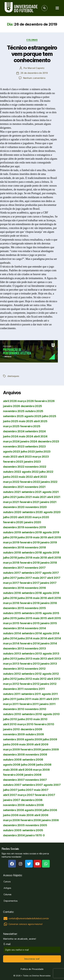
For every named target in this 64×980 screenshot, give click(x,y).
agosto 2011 (50, 694)
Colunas (32, 40)
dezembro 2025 (31, 406)
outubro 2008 (12, 760)
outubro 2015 (12, 613)
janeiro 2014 (49, 643)
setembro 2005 (33, 830)
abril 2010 (10, 724)
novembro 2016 (35, 588)
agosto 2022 (30, 472)
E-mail (8, 944)
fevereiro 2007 (45, 795)
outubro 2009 (35, 734)
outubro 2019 (12, 532)
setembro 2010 (32, 714)
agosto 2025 (33, 416)
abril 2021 (54, 497)
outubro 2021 (12, 492)
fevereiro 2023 (13, 462)
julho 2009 (50, 739)
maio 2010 (40, 719)
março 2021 (11, 502)
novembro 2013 (35, 648)
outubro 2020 (12, 512)
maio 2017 (40, 578)
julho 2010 (10, 719)
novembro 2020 (36, 507)
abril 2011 (53, 699)
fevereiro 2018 (30, 563)
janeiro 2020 (33, 522)
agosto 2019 (51, 532)
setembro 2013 (32, 654)
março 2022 (11, 482)
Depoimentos (11, 901)
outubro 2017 (12, 573)
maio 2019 (40, 537)
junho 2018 (25, 558)
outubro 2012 (12, 674)
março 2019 (11, 542)
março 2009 (11, 749)
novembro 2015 (35, 608)
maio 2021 (40, 497)
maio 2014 (40, 638)
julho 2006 (50, 810)
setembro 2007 (33, 785)
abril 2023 (25, 457)
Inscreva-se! (32, 959)
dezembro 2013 (14, 648)
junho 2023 (43, 452)
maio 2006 (26, 815)
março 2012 (11, 684)
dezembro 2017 (14, 568)
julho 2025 (49, 416)
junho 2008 (44, 765)
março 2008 (41, 770)
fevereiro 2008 (13, 775)
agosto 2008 (12, 765)
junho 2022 (10, 477)
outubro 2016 (12, 593)
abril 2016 (54, 598)
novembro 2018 (35, 547)
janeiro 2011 (47, 704)
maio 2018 (40, 558)
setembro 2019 (32, 532)
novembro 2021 (35, 487)
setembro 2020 (33, 512)
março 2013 (11, 664)
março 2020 (41, 517)
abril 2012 (54, 679)
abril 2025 (40, 421)
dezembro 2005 (14, 825)
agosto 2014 (51, 633)
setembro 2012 (32, 674)
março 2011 (11, 704)
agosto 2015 (51, 613)
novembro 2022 (36, 467)
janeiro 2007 (12, 800)
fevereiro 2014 (30, 643)
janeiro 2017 (48, 583)
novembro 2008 (36, 755)
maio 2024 (26, 436)
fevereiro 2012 (29, 684)
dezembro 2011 (13, 689)
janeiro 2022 (49, 482)
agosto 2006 (33, 810)
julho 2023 (28, 452)
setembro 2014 (32, 633)
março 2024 (11, 441)
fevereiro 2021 (29, 502)
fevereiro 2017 (29, 583)
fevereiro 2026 (44, 401)
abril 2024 (40, 436)
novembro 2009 (14, 734)
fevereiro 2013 (30, 664)
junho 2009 (11, 744)
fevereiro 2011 (29, 704)
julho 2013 (10, 659)
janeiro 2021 (48, 502)
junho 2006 (11, 815)
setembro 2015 (32, 613)
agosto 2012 (51, 674)
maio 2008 (10, 770)
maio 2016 (40, 598)
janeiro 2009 (50, 749)
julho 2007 (10, 790)
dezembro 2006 (32, 800)
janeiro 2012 (48, 684)
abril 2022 (40, 477)
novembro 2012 (35, 669)
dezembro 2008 (14, 755)
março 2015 (11, 623)
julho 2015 (10, 618)
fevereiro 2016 (30, 603)
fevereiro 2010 (44, 724)
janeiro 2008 (33, 775)
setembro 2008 (33, 760)
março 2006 (11, 820)
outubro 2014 (12, 633)
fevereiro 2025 (30, 426)
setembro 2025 (13, 416)
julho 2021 (10, 497)
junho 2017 (25, 578)
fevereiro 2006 (31, 820)
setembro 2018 (32, 553)
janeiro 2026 (12, 406)
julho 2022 (46, 472)
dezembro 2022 (14, 467)
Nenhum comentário (34, 78)
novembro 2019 (35, 527)
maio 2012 (40, 679)
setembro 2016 (32, 593)
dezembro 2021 (14, 487)
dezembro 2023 (49, 441)
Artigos (7, 888)
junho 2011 (24, 699)
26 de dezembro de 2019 (34, 73)
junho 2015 (25, 618)
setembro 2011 (31, 694)
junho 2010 (25, 719)
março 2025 (11, 426)
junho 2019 (25, 537)
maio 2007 (41, 790)
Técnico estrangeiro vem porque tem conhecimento (32, 54)
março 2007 (26, 795)
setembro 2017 (32, 573)
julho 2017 (10, 578)
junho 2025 (11, 421)
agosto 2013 (51, 654)
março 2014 (11, 643)
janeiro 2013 (49, 664)
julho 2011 (10, 699)
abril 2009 (41, 744)
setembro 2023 (35, 446)
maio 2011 (39, 699)
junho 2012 (25, 679)
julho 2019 (10, 537)
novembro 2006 (14, 805)
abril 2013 (54, 659)
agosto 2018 (51, 553)
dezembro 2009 (31, 729)
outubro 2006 (35, 805)
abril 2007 (10, 795)
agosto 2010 (51, 714)
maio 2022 (26, 477)
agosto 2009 (33, 739)
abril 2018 (54, 558)
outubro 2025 (34, 411)
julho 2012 (10, 679)
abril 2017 (54, 578)
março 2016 (11, 603)
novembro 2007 (36, 780)
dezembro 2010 (14, 709)
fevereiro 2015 (30, 623)
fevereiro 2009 (31, 749)
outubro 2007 (12, 785)
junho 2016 (25, 598)
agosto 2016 (51, 593)
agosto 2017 (51, 573)
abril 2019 (54, 537)
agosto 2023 (12, 452)
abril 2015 (54, 618)
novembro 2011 (35, 689)
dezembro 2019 (14, 527)
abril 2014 (54, 638)
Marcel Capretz (36, 68)
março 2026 (26, 401)
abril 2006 (41, 815)
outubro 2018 (12, 553)
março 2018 (11, 563)
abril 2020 (25, 517)
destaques (13, 376)
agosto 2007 (52, 785)
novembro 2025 (14, 411)
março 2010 (25, 724)
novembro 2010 (36, 709)
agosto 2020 (52, 512)
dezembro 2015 (14, 608)
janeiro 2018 (49, 563)
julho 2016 (10, 598)
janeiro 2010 (11, 729)
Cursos (7, 882)
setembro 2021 (32, 492)
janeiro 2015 (49, 623)
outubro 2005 (12, 830)
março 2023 (40, 457)
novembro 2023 (14, 446)
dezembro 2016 (14, 588)
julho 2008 (28, 765)
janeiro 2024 (29, 441)
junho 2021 (25, 497)
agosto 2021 (51, 492)
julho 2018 (10, 558)
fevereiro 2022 (30, 482)
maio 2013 (40, 659)
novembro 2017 (35, 568)
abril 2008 (25, 770)
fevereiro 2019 (30, 542)
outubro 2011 (12, 694)
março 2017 (11, 583)
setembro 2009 (14, 739)
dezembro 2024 (14, 431)
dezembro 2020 (14, 507)
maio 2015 (40, 618)
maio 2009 (26, 744)
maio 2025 (26, 421)
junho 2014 (25, 638)
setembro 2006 (14, 810)
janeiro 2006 (50, 820)
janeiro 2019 (49, 542)
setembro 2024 (35, 431)
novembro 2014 (35, 628)
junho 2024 (11, 436)
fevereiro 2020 (13, 522)
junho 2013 (25, 659)
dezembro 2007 (14, 780)
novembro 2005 (36, 825)
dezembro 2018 (14, 547)
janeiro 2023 (32, 462)
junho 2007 (26, 790)
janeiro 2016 (49, 603)
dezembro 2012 (14, 669)
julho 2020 (10, 517)
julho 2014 (10, 638)
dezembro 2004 (14, 835)
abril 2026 (10, 401)
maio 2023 (10, 457)
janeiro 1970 (34, 835)
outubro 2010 (12, 714)
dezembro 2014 (14, 628)
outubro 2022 (12, 472)
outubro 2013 (12, 654)
